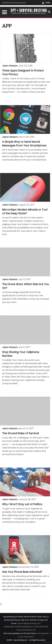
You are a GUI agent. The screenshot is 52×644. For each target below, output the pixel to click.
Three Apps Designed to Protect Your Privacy (23, 73)
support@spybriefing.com (29, 623)
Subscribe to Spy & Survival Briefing (14, 3)
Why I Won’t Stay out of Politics (22, 504)
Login (48, 3)
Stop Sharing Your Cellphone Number (21, 354)
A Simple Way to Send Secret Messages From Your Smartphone (24, 144)
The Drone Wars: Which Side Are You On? (25, 286)
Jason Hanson (10, 66)
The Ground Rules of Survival (20, 433)
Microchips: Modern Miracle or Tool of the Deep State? (25, 212)
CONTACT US (30, 630)
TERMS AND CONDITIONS (14, 627)
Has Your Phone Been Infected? (22, 572)
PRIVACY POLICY (33, 627)
